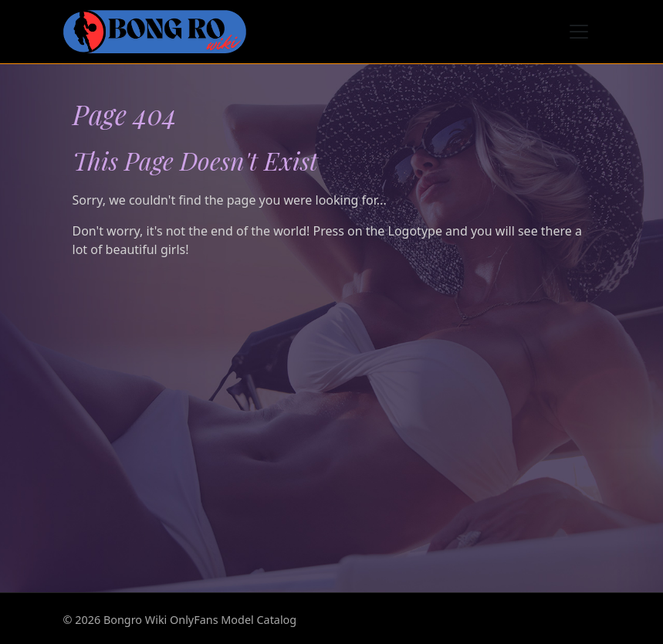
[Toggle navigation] (579, 32)
